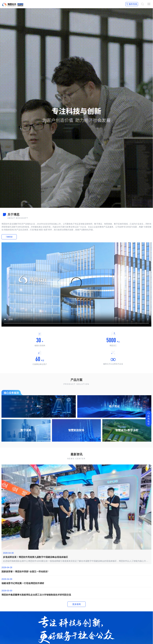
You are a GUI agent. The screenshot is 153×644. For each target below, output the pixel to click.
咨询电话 (149, 419)
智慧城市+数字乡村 (127, 430)
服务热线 (132, 4)
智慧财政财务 (76, 430)
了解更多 (9, 237)
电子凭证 (114, 406)
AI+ (39, 406)
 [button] (7, 494)
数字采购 (26, 430)
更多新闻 (76, 604)
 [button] (146, 494)
